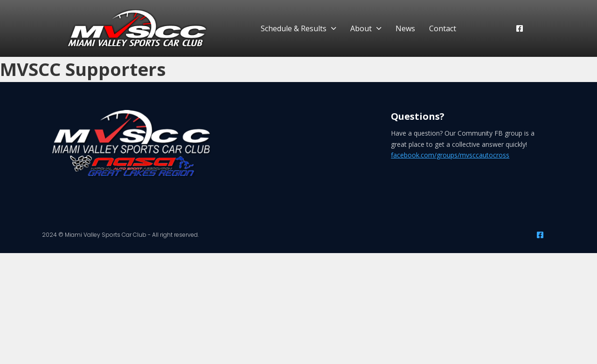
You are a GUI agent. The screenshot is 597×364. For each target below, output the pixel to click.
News (405, 28)
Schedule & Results (294, 28)
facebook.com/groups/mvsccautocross (450, 155)
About (361, 28)
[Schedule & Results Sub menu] (334, 28)
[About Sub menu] (379, 28)
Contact (443, 28)
